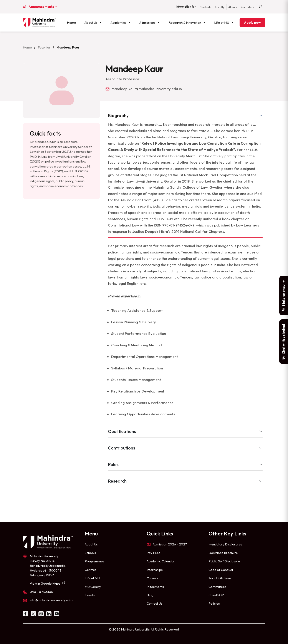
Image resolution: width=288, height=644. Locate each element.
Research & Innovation (187, 23)
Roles (113, 464)
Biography (118, 115)
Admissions (150, 23)
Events (90, 595)
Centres (91, 570)
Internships (155, 570)
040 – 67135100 (41, 592)
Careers (153, 578)
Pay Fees (153, 553)
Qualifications (122, 431)
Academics (121, 23)
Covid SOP (216, 595)
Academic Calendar (161, 561)
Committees (217, 587)
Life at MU (224, 23)
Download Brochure (223, 553)
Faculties (44, 47)
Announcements (41, 7)
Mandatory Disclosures (225, 544)
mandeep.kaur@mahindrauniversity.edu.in (147, 89)
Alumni (233, 7)
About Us (93, 23)
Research (117, 481)
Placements (155, 587)
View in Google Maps (45, 583)
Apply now (252, 23)
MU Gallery (93, 587)
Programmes (94, 561)
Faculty (220, 7)
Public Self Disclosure (224, 561)
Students (206, 7)
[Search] (261, 7)
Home (71, 23)
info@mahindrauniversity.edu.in (52, 600)
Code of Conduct (221, 570)
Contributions (122, 448)
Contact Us (155, 603)
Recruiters (247, 7)
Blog (150, 595)
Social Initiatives (220, 578)
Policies (214, 603)
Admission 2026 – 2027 (170, 544)
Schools (90, 553)
